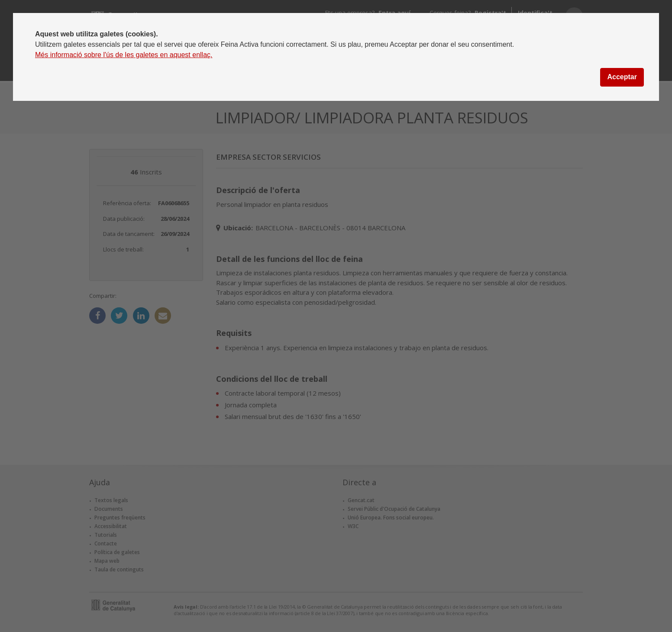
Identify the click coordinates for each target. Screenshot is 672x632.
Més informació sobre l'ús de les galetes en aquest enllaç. (124, 55)
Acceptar (622, 77)
